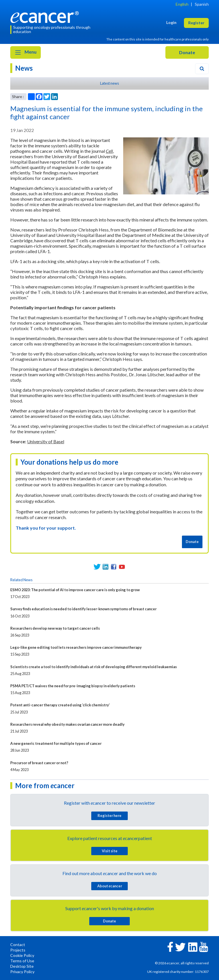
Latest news (109, 83)
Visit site (110, 851)
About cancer (110, 886)
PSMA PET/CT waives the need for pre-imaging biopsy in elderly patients (73, 686)
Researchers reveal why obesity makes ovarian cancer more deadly (67, 724)
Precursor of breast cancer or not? (39, 763)
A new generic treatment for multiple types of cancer (56, 743)
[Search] (202, 69)
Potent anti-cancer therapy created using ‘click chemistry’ (60, 705)
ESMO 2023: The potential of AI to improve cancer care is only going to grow (75, 590)
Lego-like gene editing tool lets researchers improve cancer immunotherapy (76, 647)
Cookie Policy (22, 955)
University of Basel (46, 441)
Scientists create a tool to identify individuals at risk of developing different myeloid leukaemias (94, 667)
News (24, 68)
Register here (109, 816)
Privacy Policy (22, 972)
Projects (18, 950)
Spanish (202, 4)
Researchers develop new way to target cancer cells (55, 628)
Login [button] (171, 22)
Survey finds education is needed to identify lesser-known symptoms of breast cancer (83, 609)
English (182, 4)
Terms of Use (22, 961)
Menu (26, 52)
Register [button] (196, 23)
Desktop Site (22, 966)
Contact (18, 945)
